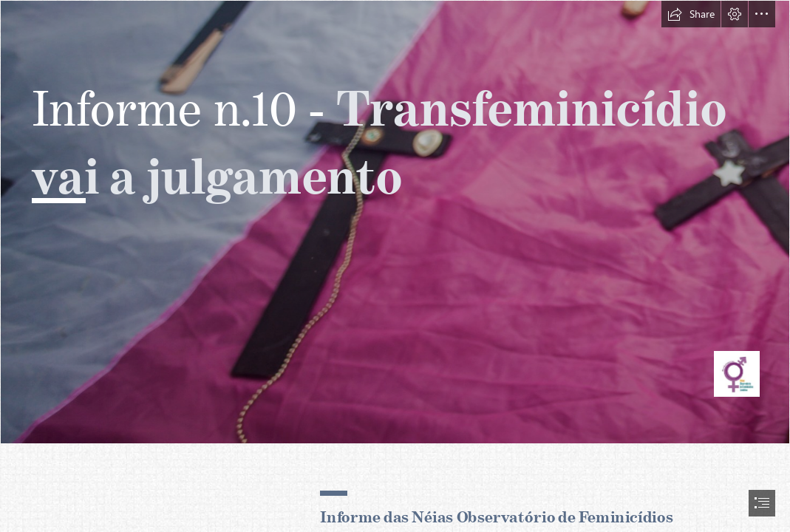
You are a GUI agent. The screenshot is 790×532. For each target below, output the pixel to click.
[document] (395, 266)
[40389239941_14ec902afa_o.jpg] (395, 222)
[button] (691, 14)
